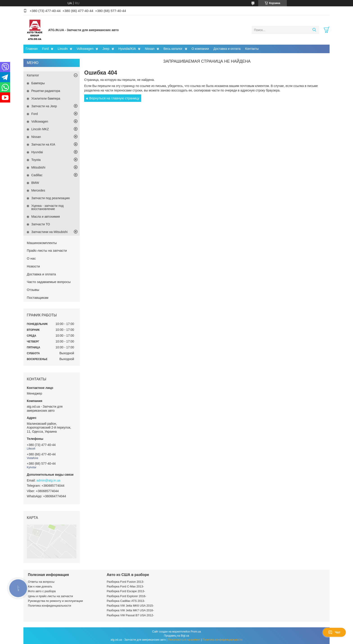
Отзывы (33, 290)
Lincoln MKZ (40, 129)
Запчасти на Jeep (44, 106)
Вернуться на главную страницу (114, 98)
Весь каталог (173, 49)
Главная (32, 49)
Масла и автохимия (46, 217)
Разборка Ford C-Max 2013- (125, 586)
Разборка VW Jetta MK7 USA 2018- (130, 610)
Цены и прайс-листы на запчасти (50, 596)
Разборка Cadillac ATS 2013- (126, 601)
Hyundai (37, 152)
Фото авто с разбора (42, 591)
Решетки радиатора (46, 91)
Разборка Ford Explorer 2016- (126, 596)
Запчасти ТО (41, 224)
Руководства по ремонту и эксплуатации (55, 601)
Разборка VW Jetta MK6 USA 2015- (130, 606)
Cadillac (37, 175)
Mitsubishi (38, 167)
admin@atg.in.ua (48, 480)
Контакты (252, 49)
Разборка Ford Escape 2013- (126, 591)
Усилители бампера (46, 98)
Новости (33, 266)
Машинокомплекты (42, 243)
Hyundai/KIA (127, 49)
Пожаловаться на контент (184, 640)
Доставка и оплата (227, 49)
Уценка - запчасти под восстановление (48, 207)
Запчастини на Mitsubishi (49, 232)
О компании (200, 49)
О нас (31, 258)
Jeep (106, 49)
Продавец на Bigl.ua (176, 636)
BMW (35, 183)
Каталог (33, 75)
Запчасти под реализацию (51, 198)
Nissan (150, 49)
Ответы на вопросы (41, 582)
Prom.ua (196, 632)
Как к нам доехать (40, 586)
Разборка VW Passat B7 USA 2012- (130, 615)
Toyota (36, 160)
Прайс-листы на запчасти (47, 250)
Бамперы (38, 83)
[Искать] (314, 30)
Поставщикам (38, 298)
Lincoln (63, 49)
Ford (45, 49)
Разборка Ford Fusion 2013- (125, 582)
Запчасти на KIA (43, 144)
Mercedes (38, 190)
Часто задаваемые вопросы (49, 282)
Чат (334, 632)
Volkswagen (85, 49)
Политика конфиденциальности (50, 606)
